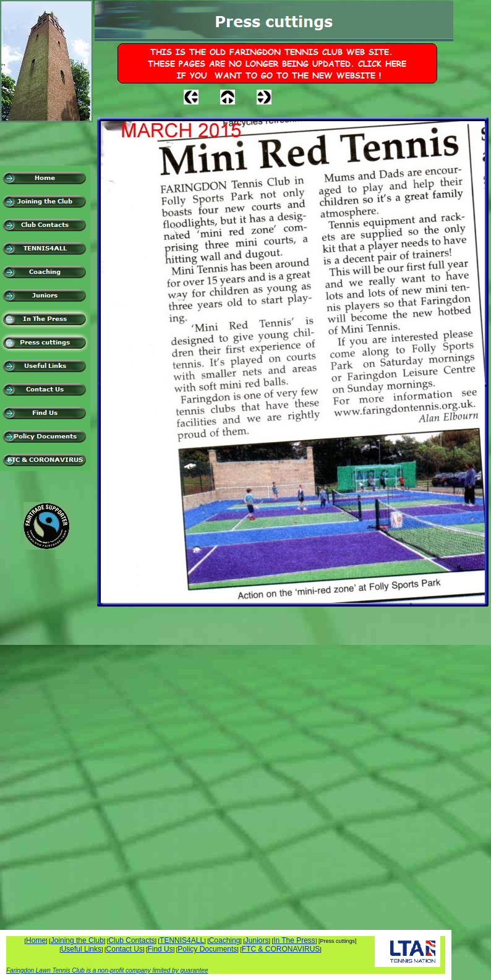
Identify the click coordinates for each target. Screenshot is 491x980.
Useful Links (81, 949)
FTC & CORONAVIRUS (281, 949)
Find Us (160, 949)
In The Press (294, 940)
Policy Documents (207, 949)
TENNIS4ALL (182, 940)
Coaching (225, 940)
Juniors (257, 940)
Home (36, 940)
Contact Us (125, 949)
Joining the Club (77, 940)
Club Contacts (131, 940)
